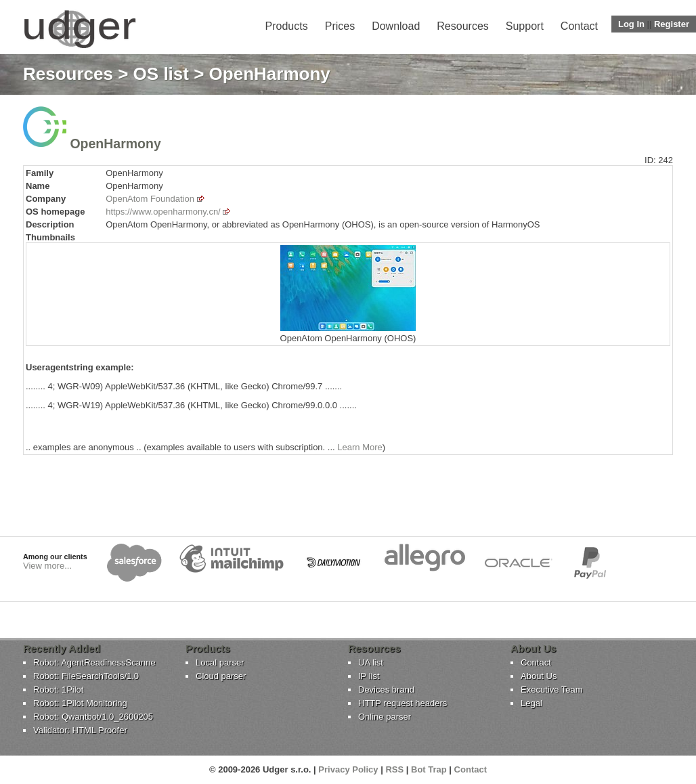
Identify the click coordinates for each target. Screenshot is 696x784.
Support (525, 26)
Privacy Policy (348, 769)
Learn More (360, 447)
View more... (47, 566)
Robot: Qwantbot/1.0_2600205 (93, 717)
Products (287, 26)
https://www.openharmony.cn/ (163, 212)
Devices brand (386, 690)
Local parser (220, 662)
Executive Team (552, 690)
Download (396, 26)
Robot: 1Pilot (58, 690)
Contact (579, 26)
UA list (371, 662)
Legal (531, 703)
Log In (631, 24)
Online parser (385, 717)
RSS (394, 769)
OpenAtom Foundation (150, 199)
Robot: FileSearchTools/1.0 (86, 676)
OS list (161, 74)
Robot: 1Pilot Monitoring (80, 703)
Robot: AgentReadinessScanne (94, 662)
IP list (369, 676)
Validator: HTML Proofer (80, 730)
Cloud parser (221, 676)
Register (672, 24)
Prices (340, 26)
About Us (539, 676)
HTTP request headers (403, 703)
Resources (462, 26)
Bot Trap (429, 769)
